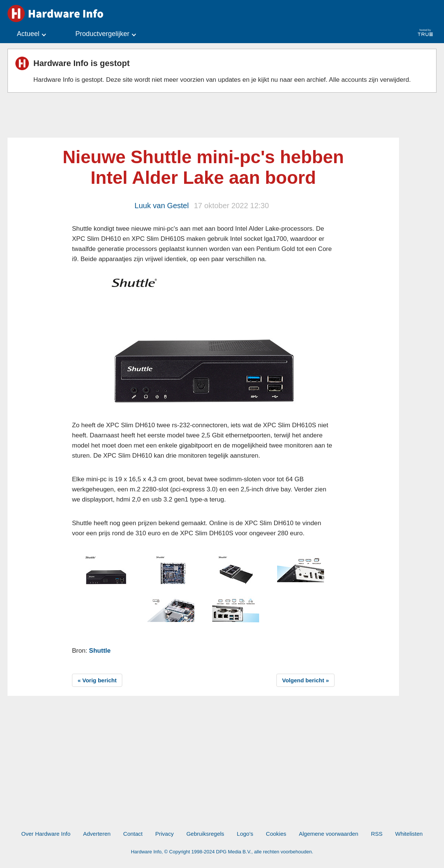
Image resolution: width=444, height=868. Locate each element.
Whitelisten (409, 834)
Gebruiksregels (205, 834)
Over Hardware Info (46, 834)
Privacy (164, 834)
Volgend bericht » (305, 680)
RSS (377, 834)
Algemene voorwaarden (328, 834)
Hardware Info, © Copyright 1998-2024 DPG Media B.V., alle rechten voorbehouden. (222, 852)
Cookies (276, 834)
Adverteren (97, 834)
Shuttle (100, 651)
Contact (133, 834)
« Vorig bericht (97, 680)
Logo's (245, 834)
